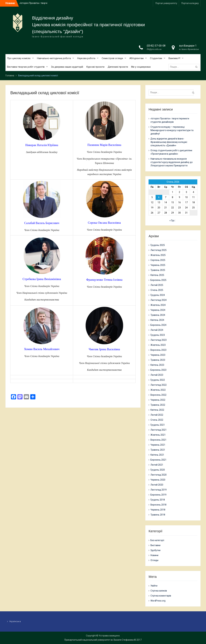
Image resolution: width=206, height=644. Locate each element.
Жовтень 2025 (158, 255)
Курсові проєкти (95, 67)
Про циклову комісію (19, 58)
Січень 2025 (157, 290)
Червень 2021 (158, 445)
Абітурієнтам (136, 58)
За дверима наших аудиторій (67, 67)
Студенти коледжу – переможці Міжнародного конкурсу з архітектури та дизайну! (172, 130)
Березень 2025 (158, 280)
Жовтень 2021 (158, 435)
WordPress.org (158, 601)
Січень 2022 (157, 420)
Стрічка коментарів (161, 596)
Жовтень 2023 (158, 345)
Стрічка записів (159, 591)
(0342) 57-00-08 (156, 46)
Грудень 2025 (158, 245)
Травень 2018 (158, 515)
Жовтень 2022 (158, 390)
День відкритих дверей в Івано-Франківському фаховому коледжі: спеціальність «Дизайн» (169, 142)
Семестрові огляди (112, 58)
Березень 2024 (158, 325)
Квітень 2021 (157, 455)
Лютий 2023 (157, 375)
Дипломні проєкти (118, 67)
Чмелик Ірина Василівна (104, 349)
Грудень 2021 (158, 425)
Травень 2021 (158, 450)
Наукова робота (86, 58)
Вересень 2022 (158, 395)
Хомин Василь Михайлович (42, 349)
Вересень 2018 (158, 505)
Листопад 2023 (159, 340)
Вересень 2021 (158, 440)
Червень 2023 (158, 355)
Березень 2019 (158, 495)
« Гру (172, 220)
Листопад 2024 (159, 300)
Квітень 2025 (157, 275)
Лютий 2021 (157, 465)
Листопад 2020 (159, 475)
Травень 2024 (158, 315)
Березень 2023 (158, 370)
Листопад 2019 (159, 490)
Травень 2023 (158, 360)
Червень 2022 (158, 400)
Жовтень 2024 (158, 305)
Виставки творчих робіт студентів (26, 67)
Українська (15, 621)
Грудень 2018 (158, 500)
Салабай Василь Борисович (42, 223)
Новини (154, 555)
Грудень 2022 (158, 380)
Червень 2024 (158, 310)
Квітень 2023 (157, 365)
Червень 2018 (158, 510)
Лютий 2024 (157, 330)
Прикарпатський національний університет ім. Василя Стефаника (99, 640)
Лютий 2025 (157, 285)
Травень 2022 (158, 405)
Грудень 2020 (158, 470)
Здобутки (155, 550)
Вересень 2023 (158, 350)
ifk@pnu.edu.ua (154, 49)
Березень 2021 (158, 460)
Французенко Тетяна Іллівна (104, 280)
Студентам (156, 58)
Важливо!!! (174, 58)
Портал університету (166, 3)
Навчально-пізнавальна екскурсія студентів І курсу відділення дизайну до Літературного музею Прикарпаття (172, 162)
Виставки (155, 545)
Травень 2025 (158, 270)
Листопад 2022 (159, 385)
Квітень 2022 (157, 410)
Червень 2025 (158, 265)
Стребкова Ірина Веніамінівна (42, 279)
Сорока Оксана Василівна (104, 223)
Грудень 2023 (158, 335)
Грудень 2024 (158, 295)
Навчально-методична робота (54, 58)
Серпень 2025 (158, 260)
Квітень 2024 (157, 320)
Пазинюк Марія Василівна (104, 145)
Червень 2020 (158, 480)
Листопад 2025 (159, 250)
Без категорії (157, 540)
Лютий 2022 (157, 415)
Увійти (154, 586)
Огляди (154, 560)
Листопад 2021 (159, 430)
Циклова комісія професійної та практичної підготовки (88, 25)
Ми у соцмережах (141, 67)
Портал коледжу (190, 3)
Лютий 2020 (157, 485)
